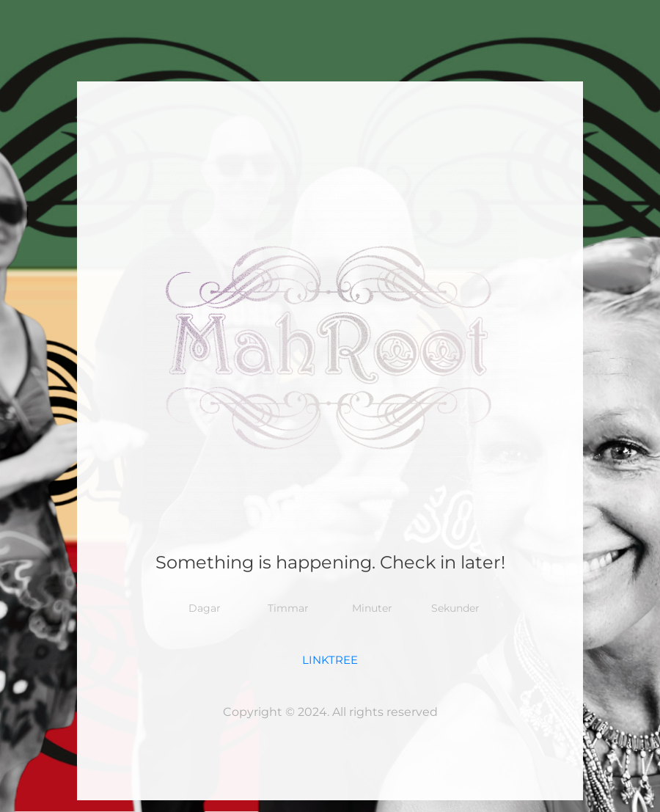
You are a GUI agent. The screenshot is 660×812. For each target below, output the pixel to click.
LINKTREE (330, 660)
